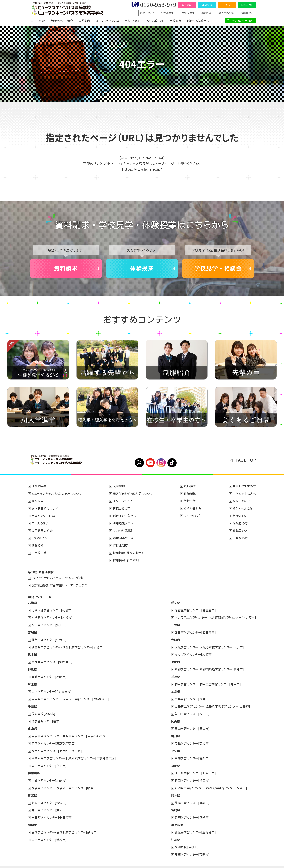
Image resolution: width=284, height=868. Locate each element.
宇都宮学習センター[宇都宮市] (52, 658)
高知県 (176, 745)
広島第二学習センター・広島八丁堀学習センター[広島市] (212, 702)
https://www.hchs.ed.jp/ (142, 169)
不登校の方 (240, 537)
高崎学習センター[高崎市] (49, 673)
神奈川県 (34, 767)
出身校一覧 (39, 551)
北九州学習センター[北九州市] (195, 767)
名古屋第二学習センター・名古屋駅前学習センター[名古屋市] (215, 615)
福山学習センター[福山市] (192, 709)
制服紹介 (38, 544)
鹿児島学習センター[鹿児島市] (195, 825)
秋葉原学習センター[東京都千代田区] (57, 745)
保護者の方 (207, 13)
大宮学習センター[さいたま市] (52, 687)
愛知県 (176, 600)
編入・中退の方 (227, 13)
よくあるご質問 (123, 530)
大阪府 (176, 637)
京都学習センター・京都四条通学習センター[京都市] (209, 666)
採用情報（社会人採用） (128, 551)
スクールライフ (122, 501)
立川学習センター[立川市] (49, 760)
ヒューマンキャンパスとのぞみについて (57, 493)
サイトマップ (192, 515)
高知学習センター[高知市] (192, 752)
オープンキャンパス (107, 21)
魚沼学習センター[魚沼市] (49, 803)
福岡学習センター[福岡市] (192, 774)
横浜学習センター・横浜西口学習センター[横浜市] (65, 781)
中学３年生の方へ (244, 493)
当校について (133, 21)
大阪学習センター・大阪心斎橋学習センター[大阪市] (209, 644)
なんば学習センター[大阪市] (194, 651)
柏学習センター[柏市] (46, 716)
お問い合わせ (193, 508)
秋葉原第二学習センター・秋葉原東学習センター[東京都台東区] (74, 752)
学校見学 (227, 5)
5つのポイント (156, 21)
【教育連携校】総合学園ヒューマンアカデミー (61, 583)
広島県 (176, 687)
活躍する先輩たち (198, 21)
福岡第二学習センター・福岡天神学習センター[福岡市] (211, 781)
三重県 (176, 622)
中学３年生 (167, 13)
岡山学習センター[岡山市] (192, 723)
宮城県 (32, 629)
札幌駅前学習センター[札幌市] (52, 615)
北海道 (32, 600)
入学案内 (84, 21)
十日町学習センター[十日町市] (52, 810)
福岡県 (176, 760)
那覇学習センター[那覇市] (192, 846)
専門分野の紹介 (42, 530)
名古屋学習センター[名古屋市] (195, 608)
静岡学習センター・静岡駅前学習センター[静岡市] (65, 825)
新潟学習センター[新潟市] (49, 796)
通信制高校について (45, 508)
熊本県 (176, 789)
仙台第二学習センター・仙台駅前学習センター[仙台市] (68, 644)
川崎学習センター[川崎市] (49, 774)
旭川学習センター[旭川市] (49, 622)
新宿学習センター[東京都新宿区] (54, 738)
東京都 (32, 723)
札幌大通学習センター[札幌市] (52, 608)
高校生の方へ (147, 13)
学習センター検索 (242, 20)
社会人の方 (240, 515)
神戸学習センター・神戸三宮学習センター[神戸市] (208, 680)
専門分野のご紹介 (61, 21)
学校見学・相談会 (218, 268)
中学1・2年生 (187, 13)
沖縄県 (176, 832)
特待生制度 (120, 544)
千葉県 (32, 702)
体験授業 (207, 5)
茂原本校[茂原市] (43, 709)
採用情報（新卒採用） (127, 559)
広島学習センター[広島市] (192, 695)
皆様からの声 (122, 508)
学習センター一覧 (40, 595)
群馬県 (32, 666)
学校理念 (176, 21)
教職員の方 (247, 13)
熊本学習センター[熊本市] (192, 796)
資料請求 (187, 5)
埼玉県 (32, 680)
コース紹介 (38, 21)
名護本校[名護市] (187, 839)
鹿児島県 (177, 818)
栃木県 (32, 651)
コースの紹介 (40, 522)
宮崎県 (176, 803)
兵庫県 (176, 673)
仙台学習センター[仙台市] (49, 637)
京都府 (176, 658)
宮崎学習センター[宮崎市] (192, 810)
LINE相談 (247, 5)
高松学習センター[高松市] (192, 738)
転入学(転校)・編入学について (133, 493)
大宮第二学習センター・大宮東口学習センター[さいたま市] (70, 695)
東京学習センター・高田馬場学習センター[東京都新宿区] (69, 731)
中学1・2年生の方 (244, 486)
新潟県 (32, 789)
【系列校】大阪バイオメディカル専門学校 (58, 576)
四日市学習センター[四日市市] (195, 629)
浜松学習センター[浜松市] (49, 832)
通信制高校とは (123, 537)
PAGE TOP (246, 460)
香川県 (176, 731)
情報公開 (38, 501)
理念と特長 (39, 486)
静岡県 (32, 818)
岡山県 (176, 716)
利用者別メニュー (125, 522)
